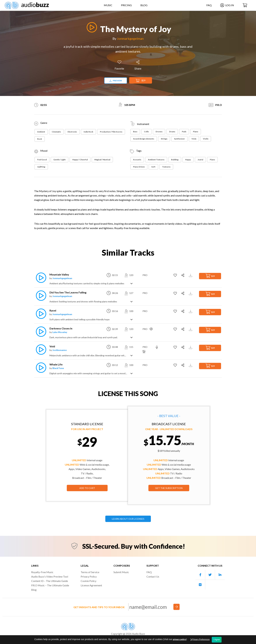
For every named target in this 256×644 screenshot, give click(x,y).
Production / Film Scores (111, 132)
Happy (188, 160)
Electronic (72, 132)
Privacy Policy (89, 576)
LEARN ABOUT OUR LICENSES (128, 519)
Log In (226, 5)
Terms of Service (90, 572)
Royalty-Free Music (42, 572)
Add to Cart (87, 488)
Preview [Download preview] (116, 81)
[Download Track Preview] (191, 275)
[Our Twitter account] (210, 575)
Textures (166, 167)
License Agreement (91, 585)
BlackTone (58, 368)
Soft (153, 167)
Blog (144, 5)
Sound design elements (144, 139)
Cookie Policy (88, 581)
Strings (164, 139)
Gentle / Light (60, 160)
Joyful (200, 160)
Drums (172, 132)
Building (175, 160)
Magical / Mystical (102, 160)
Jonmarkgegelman (130, 38)
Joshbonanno (60, 350)
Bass (135, 132)
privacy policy (179, 639)
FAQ (208, 5)
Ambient (41, 132)
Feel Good (42, 160)
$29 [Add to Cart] (141, 81)
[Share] (138, 65)
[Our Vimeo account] (200, 585)
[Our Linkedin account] (220, 575)
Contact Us (153, 576)
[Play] (91, 27)
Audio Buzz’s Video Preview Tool (50, 576)
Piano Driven (139, 167)
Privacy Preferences (201, 639)
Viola (194, 139)
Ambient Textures (156, 160)
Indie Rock (88, 132)
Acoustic (137, 160)
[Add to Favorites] (119, 65)
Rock (40, 139)
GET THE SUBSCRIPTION (169, 488)
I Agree (217, 640)
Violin (206, 139)
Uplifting (41, 167)
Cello (146, 132)
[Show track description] (132, 283)
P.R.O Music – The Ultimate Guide (50, 585)
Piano (196, 132)
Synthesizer (179, 139)
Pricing (126, 5)
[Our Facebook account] (200, 575)
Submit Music (121, 572)
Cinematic (56, 132)
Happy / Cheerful (80, 160)
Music (108, 5)
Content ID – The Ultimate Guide (50, 581)
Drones (159, 132)
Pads (184, 132)
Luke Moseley (60, 332)
